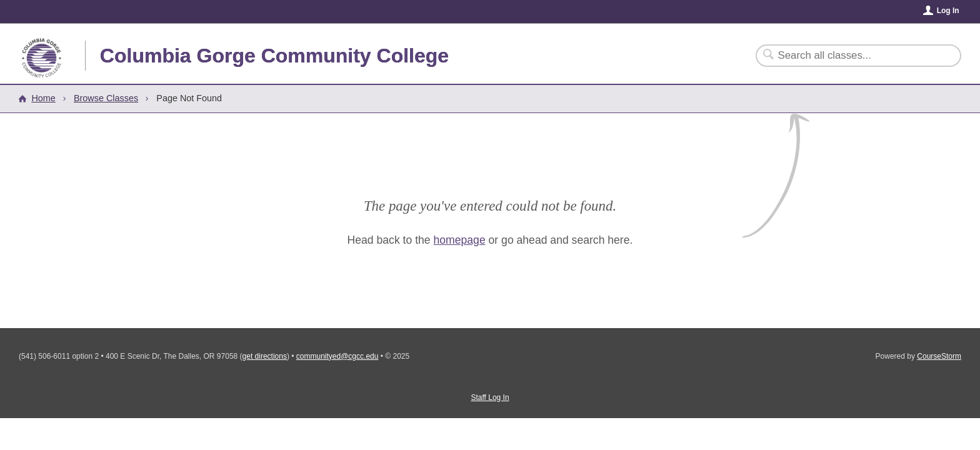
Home (43, 98)
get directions (265, 356)
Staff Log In (490, 397)
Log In (948, 11)
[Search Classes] (851, 56)
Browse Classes (106, 98)
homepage (460, 240)
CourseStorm (939, 356)
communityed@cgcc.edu (337, 356)
